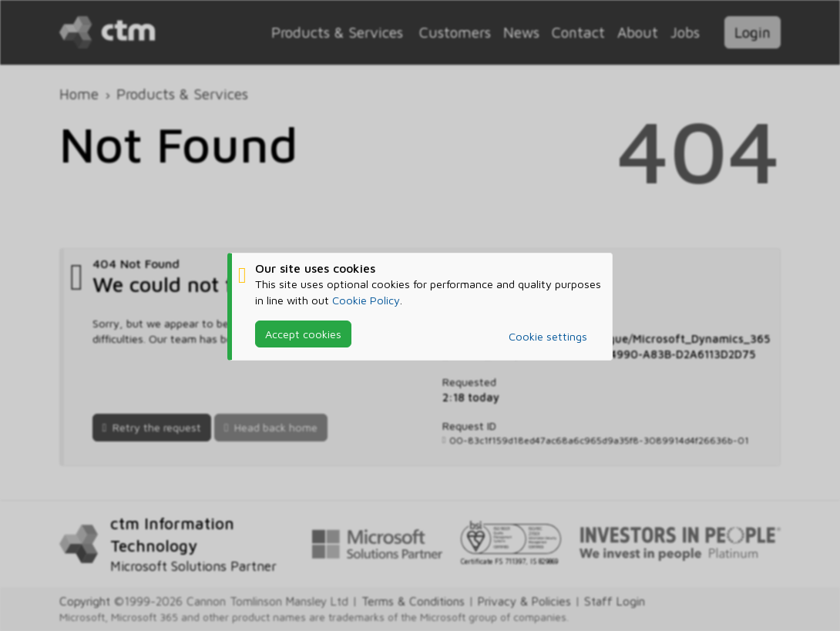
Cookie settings (548, 336)
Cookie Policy (366, 299)
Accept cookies (303, 333)
